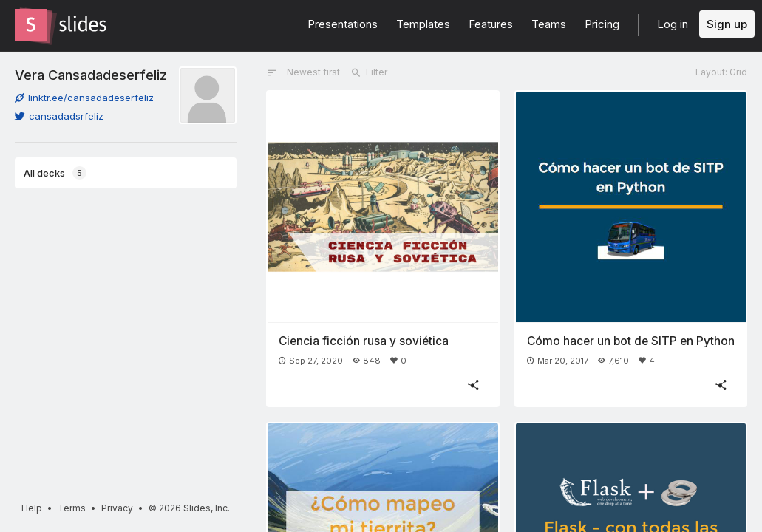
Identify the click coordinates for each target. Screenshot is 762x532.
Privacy (117, 508)
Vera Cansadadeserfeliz (91, 75)
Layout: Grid (721, 72)
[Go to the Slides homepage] (31, 25)
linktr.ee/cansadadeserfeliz (84, 98)
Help (32, 508)
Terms (72, 508)
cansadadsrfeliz (59, 116)
